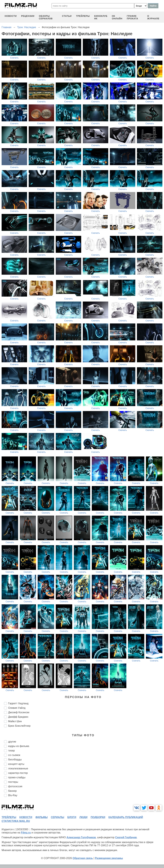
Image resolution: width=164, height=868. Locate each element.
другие (12, 742)
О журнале (153, 17)
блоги (72, 817)
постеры (13, 782)
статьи (67, 16)
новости (11, 16)
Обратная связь (83, 858)
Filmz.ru (26, 833)
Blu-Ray (13, 795)
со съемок (14, 755)
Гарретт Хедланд (18, 703)
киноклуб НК (101, 17)
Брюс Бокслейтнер (19, 726)
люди (83, 817)
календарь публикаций (126, 817)
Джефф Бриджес (18, 717)
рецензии (28, 16)
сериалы (57, 817)
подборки (98, 817)
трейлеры (83, 16)
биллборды (15, 760)
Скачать (14, 58)
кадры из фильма (19, 746)
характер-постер (18, 773)
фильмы (41, 817)
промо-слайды (17, 777)
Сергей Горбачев (126, 837)
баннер (12, 791)
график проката (133, 17)
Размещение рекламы (109, 858)
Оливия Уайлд (17, 708)
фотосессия (15, 786)
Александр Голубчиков (81, 837)
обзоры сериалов (46, 17)
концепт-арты (16, 764)
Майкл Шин (15, 721)
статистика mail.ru (16, 821)
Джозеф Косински (19, 712)
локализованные (18, 768)
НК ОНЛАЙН (117, 17)
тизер (11, 751)
